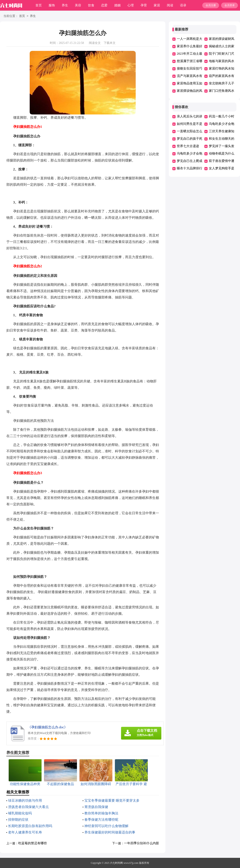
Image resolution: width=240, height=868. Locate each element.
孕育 (144, 5)
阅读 (170, 5)
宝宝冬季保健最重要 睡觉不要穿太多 (112, 800)
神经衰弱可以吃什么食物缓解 (106, 826)
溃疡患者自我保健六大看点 (28, 807)
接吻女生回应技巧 (190, 68)
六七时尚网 (116, 863)
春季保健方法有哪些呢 (101, 820)
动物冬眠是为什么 (222, 153)
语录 (183, 5)
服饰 (52, 5)
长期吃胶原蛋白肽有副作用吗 (30, 826)
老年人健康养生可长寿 (25, 832)
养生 (65, 5)
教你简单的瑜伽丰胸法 (101, 813)
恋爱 (104, 5)
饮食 (91, 5)
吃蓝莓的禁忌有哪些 (33, 843)
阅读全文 (95, 43)
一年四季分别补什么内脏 (142, 843)
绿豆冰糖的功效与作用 (25, 800)
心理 (131, 5)
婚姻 (117, 5)
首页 (39, 5)
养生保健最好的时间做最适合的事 (110, 832)
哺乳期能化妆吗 (20, 813)
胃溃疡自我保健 (96, 807)
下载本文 (110, 43)
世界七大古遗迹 (188, 146)
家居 (157, 5)
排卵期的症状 (18, 820)
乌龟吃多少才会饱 (222, 124)
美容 (78, 5)
